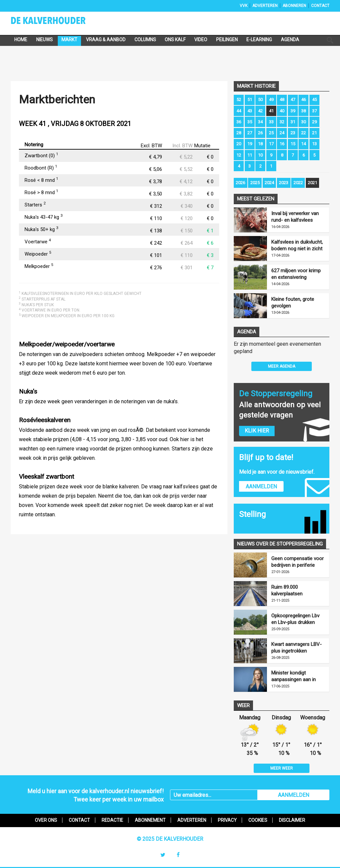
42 (260, 111)
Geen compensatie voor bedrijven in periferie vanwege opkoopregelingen (297, 562)
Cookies (258, 820)
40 (282, 111)
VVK (244, 6)
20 (239, 144)
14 (303, 144)
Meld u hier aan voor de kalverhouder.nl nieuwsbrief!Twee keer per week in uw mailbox (96, 795)
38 (303, 111)
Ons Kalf (175, 40)
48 (282, 100)
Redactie (112, 820)
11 (250, 155)
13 (314, 144)
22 (303, 133)
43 (250, 111)
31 (293, 122)
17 (271, 144)
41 (271, 111)
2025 (255, 183)
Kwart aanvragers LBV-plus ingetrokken (297, 648)
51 (250, 100)
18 (260, 144)
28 (239, 133)
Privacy (227, 820)
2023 (284, 183)
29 (314, 122)
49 (271, 100)
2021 (312, 183)
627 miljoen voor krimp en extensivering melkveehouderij (296, 274)
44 (239, 111)
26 (260, 133)
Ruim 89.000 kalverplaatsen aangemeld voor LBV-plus (295, 591)
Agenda (290, 40)
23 (293, 133)
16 (282, 144)
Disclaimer (292, 820)
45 (314, 100)
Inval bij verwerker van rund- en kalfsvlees (295, 217)
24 (282, 133)
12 (239, 155)
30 (303, 122)
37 (314, 111)
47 (293, 100)
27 (250, 133)
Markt (69, 40)
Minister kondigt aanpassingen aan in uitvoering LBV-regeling (297, 676)
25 (271, 133)
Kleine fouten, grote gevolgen (293, 303)
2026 (240, 183)
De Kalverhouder (57, 23)
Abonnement (150, 820)
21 (314, 133)
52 (239, 100)
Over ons (46, 820)
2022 (298, 183)
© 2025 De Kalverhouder (170, 839)
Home (21, 40)
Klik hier (257, 431)
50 (260, 100)
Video (201, 40)
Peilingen (227, 40)
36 (239, 122)
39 (293, 111)
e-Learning (259, 40)
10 (260, 155)
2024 (269, 183)
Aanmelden (261, 487)
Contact (320, 6)
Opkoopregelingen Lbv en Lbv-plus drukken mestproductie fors (295, 619)
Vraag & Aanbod (106, 40)
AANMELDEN (294, 795)
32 (282, 122)
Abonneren (294, 6)
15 (293, 144)
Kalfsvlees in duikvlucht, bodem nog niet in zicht (297, 245)
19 (250, 144)
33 (271, 122)
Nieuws (44, 40)
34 (260, 122)
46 (303, 100)
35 (250, 122)
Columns (145, 40)
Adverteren (265, 6)
